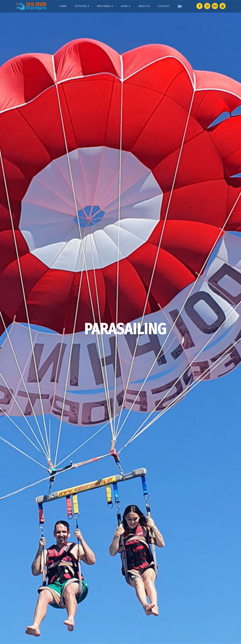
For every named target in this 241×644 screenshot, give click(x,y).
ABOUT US (144, 6)
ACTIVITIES (81, 6)
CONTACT (164, 6)
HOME (63, 6)
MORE (124, 6)
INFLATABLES (104, 6)
